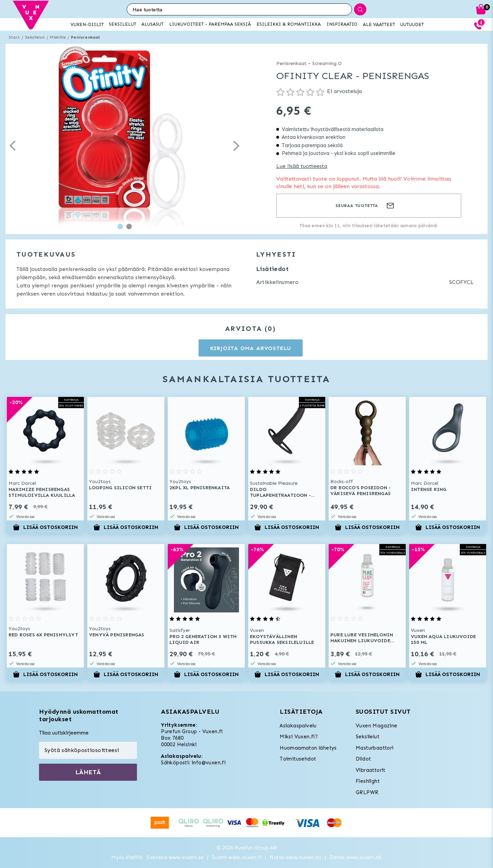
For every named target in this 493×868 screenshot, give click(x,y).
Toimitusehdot (298, 759)
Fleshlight (368, 781)
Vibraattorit (371, 770)
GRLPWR (367, 792)
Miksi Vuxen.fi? (299, 737)
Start (14, 37)
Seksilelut (35, 37)
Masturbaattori (375, 748)
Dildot (363, 759)
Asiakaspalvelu (298, 726)
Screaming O (327, 63)
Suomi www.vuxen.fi (237, 857)
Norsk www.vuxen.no (295, 857)
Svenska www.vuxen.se (175, 857)
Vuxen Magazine (377, 726)
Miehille (58, 37)
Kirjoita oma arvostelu (251, 348)
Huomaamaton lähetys (308, 748)
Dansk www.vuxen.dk (356, 857)
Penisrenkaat (85, 37)
